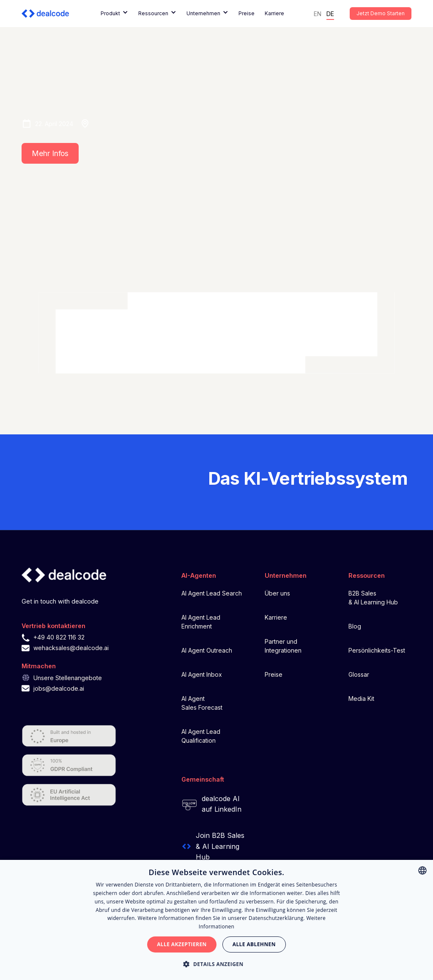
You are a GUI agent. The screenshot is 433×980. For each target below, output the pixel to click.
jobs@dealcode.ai (59, 688)
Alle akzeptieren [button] (182, 944)
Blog (355, 626)
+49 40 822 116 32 (59, 637)
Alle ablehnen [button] (254, 944)
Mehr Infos (50, 153)
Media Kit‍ (361, 699)
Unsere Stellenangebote (68, 678)
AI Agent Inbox (202, 674)
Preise (247, 13)
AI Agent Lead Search (212, 593)
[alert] (216, 920)
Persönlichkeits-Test (377, 650)
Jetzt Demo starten (381, 13)
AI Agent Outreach (207, 650)
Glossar (359, 674)
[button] (114, 14)
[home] (49, 14)
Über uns (277, 593)
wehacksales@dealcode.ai (71, 648)
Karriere (274, 13)
